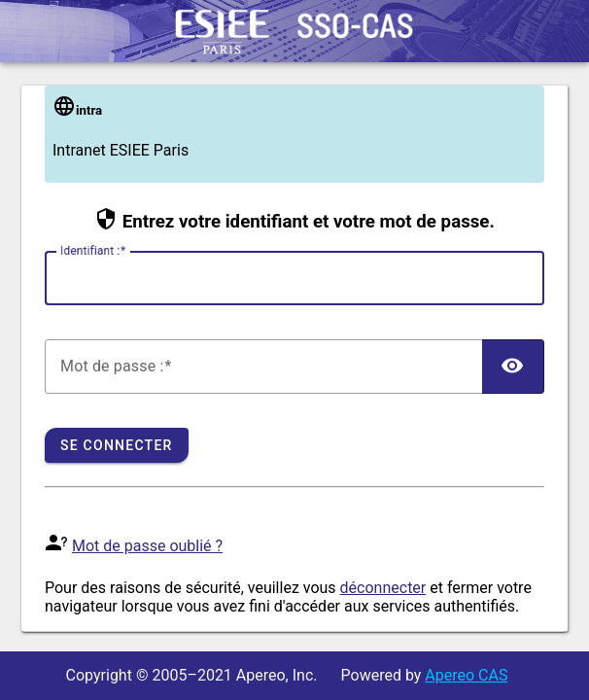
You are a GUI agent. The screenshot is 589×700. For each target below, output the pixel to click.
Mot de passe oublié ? (147, 546)
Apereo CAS (466, 675)
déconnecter (383, 588)
